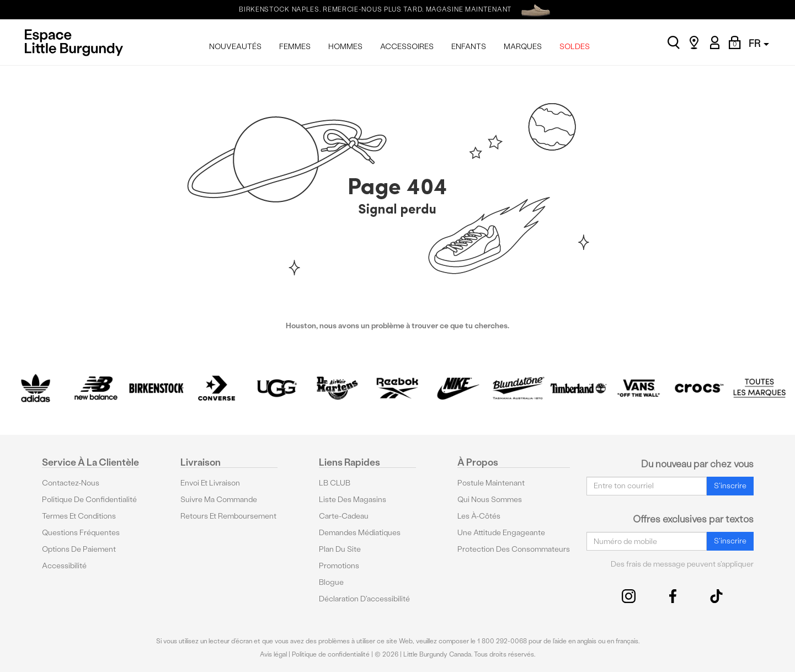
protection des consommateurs (514, 549)
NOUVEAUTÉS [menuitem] (235, 47)
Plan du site (340, 549)
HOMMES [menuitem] (345, 47)
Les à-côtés (479, 516)
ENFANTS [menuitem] (469, 47)
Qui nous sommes (490, 499)
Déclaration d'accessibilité (364, 598)
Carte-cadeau (344, 516)
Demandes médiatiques (360, 532)
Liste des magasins (353, 499)
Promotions (339, 565)
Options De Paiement (79, 549)
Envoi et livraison (210, 482)
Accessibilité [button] (64, 565)
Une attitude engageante (501, 532)
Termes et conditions (79, 516)
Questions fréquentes (81, 532)
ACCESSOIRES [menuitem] (407, 47)
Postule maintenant (491, 482)
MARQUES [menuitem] (523, 47)
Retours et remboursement (228, 516)
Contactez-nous (71, 482)
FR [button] (759, 43)
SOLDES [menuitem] (575, 47)
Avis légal (273, 654)
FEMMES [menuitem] (295, 47)
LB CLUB (335, 482)
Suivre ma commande (219, 499)
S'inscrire (730, 486)
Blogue (331, 582)
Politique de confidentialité (89, 499)
